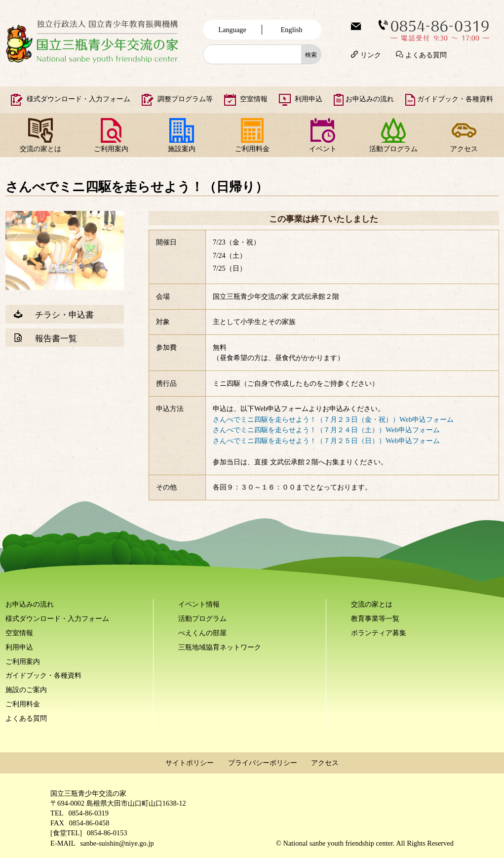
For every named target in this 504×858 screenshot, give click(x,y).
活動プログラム (393, 149)
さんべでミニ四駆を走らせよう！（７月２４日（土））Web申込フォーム (326, 430)
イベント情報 (199, 604)
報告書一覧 (56, 338)
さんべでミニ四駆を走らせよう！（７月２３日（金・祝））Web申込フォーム (333, 419)
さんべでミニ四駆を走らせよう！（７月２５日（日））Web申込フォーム (326, 441)
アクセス (464, 149)
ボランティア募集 (379, 633)
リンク (371, 54)
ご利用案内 (111, 149)
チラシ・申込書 (64, 314)
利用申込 (309, 99)
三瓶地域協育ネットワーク (220, 647)
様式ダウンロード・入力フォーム (78, 99)
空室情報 (254, 99)
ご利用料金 (252, 149)
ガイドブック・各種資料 (455, 99)
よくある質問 (426, 54)
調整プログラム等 (185, 99)
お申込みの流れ (370, 99)
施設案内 (182, 149)
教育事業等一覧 (375, 618)
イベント (323, 149)
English (292, 30)
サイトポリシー (190, 763)
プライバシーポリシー (263, 763)
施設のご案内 (26, 690)
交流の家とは (40, 149)
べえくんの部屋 (202, 633)
